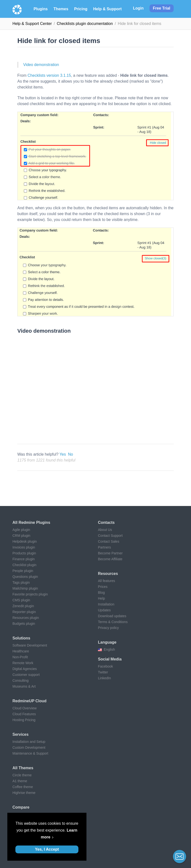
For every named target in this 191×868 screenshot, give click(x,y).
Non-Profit (20, 657)
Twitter (103, 672)
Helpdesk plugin (25, 541)
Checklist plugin (24, 565)
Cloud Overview (25, 708)
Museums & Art (24, 686)
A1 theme (20, 781)
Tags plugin (21, 582)
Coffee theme (23, 787)
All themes (23, 768)
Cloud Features (24, 714)
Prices (103, 587)
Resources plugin (26, 618)
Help (101, 598)
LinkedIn (104, 678)
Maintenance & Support (30, 753)
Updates (104, 610)
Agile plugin (21, 530)
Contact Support (110, 536)
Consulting (21, 681)
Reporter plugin (24, 612)
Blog (101, 593)
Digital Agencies (25, 669)
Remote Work (23, 663)
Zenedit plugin (23, 606)
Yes (63, 454)
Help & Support (107, 9)
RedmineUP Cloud (29, 701)
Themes (61, 9)
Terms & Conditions (113, 622)
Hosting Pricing (24, 720)
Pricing (81, 9)
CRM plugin (21, 536)
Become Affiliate (110, 559)
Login (138, 8)
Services (21, 734)
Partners (104, 547)
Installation (106, 604)
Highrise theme (24, 793)
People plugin (23, 571)
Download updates (112, 616)
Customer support (26, 675)
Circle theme (22, 775)
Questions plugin (25, 577)
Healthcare (21, 651)
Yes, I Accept (47, 849)
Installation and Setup (29, 742)
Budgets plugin (24, 624)
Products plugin (24, 553)
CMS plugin (21, 600)
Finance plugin (24, 559)
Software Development (30, 645)
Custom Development (29, 747)
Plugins (41, 9)
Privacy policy (108, 628)
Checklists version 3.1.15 (49, 75)
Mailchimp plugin (25, 588)
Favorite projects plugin (30, 594)
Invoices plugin (24, 547)
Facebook (105, 666)
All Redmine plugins (31, 522)
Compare (21, 807)
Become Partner (110, 553)
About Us (105, 530)
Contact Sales (109, 541)
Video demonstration (41, 65)
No (71, 454)
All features (106, 581)
